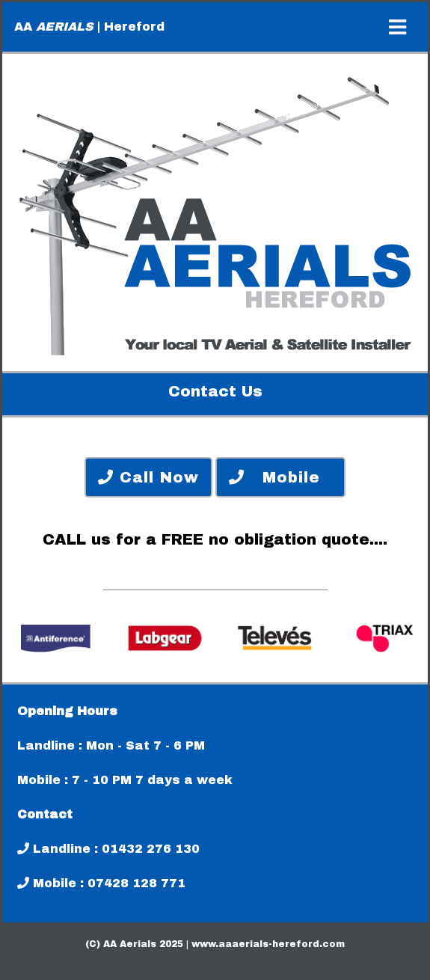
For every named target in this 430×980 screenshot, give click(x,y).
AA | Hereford (89, 27)
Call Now (148, 477)
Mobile (280, 477)
